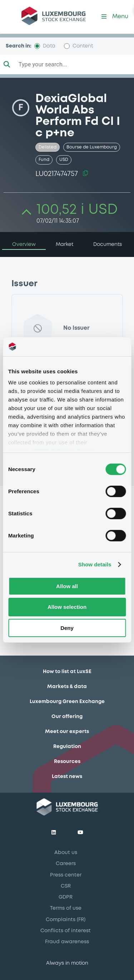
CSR (66, 886)
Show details (95, 564)
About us (66, 853)
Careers (66, 864)
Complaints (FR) (66, 920)
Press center (66, 875)
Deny (67, 628)
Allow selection (67, 607)
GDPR (66, 897)
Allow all (67, 586)
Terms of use (66, 908)
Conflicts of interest (66, 931)
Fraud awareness (67, 942)
